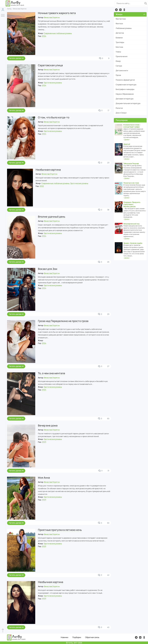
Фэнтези (119, 24)
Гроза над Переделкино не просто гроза (63, 321)
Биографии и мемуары (125, 89)
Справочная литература (126, 85)
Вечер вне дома (48, 425)
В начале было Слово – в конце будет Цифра (132, 126)
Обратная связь (92, 637)
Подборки (77, 637)
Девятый (127, 144)
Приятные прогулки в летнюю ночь (60, 530)
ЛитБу (9, 9)
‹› (127, 140)
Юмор (118, 61)
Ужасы (118, 52)
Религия (119, 108)
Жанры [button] (130, 14)
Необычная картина (48, 170)
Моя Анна (44, 478)
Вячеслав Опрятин (52, 17)
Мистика (119, 47)
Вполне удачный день (52, 217)
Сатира (119, 66)
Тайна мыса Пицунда (131, 163)
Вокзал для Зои (48, 269)
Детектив (120, 33)
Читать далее (15, 58)
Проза (118, 75)
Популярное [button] (122, 120)
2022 (42, 186)
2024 (44, 36)
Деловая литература (125, 99)
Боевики (119, 38)
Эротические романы (53, 83)
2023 (44, 442)
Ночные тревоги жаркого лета (57, 13)
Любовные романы (124, 28)
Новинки (64, 637)
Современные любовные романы (58, 33)
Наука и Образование (125, 94)
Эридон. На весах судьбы (133, 243)
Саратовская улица (50, 65)
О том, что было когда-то (54, 117)
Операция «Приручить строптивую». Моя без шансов (132, 204)
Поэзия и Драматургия (125, 80)
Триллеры (120, 42)
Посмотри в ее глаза (131, 183)
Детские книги (122, 71)
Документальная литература (128, 103)
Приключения (122, 56)
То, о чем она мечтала (52, 373)
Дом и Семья (121, 113)
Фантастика (121, 19)
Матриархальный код (131, 224)
